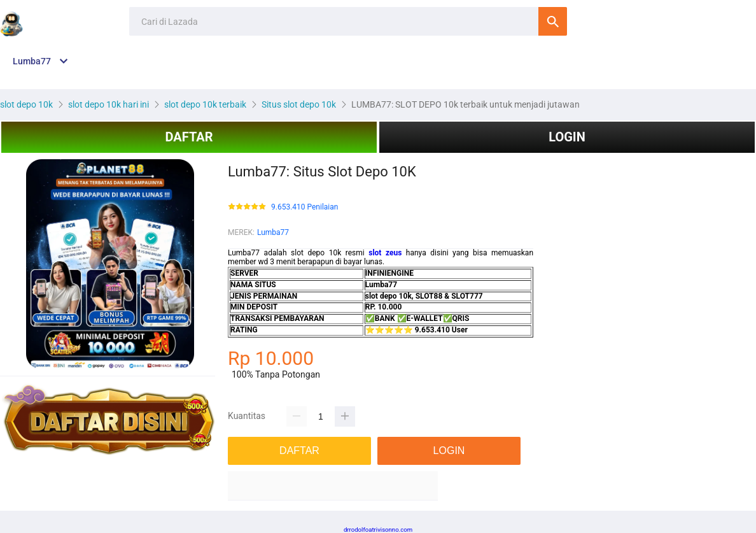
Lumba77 (273, 232)
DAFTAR (189, 137)
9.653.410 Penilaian (304, 207)
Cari (553, 21)
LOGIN (567, 137)
